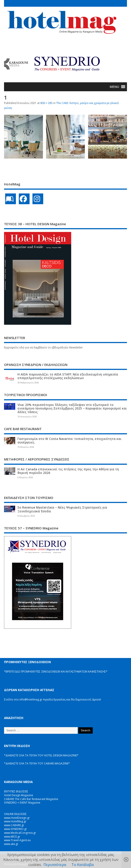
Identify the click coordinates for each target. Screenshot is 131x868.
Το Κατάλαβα (83, 865)
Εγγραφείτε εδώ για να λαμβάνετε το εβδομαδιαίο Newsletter (43, 347)
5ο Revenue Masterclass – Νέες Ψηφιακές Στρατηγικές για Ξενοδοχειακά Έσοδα (62, 509)
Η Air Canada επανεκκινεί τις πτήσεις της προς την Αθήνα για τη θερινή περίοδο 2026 (68, 471)
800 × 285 (46, 103)
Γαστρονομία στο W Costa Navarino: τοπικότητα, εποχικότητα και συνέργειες (69, 441)
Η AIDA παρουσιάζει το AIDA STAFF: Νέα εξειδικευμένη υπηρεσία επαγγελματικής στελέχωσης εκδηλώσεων (68, 376)
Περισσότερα (55, 865)
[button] (114, 87)
